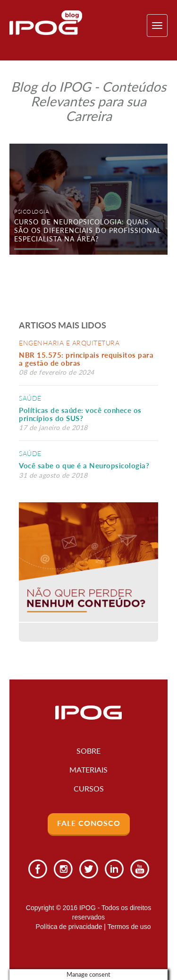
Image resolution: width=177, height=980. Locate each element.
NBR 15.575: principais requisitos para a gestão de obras (86, 359)
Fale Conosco (89, 823)
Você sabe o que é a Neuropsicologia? (84, 465)
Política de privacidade (69, 927)
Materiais (88, 769)
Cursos (89, 788)
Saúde (30, 398)
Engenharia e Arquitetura (69, 343)
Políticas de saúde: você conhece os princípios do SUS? (80, 414)
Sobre (88, 751)
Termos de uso (129, 927)
